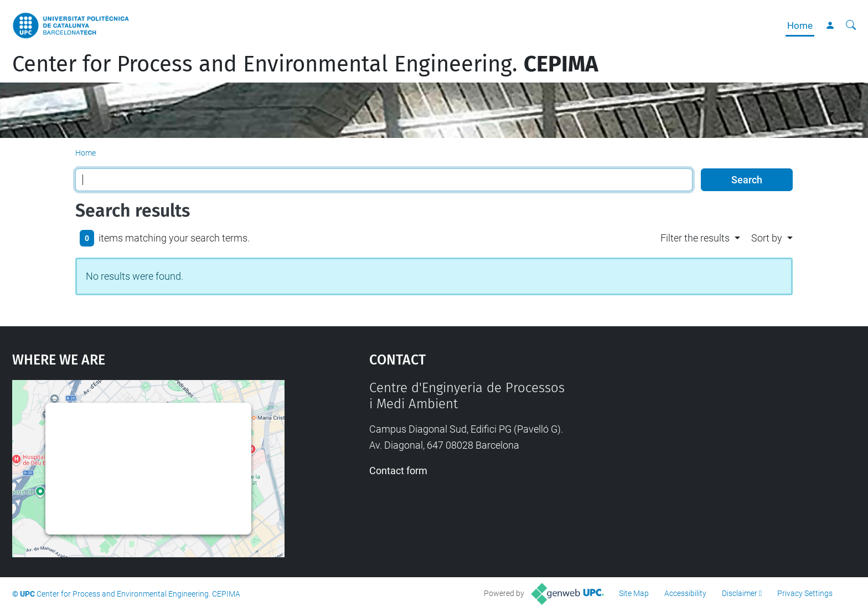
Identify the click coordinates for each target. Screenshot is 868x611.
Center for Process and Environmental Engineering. (305, 64)
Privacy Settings (805, 593)
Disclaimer (740, 593)
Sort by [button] (767, 238)
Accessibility (685, 593)
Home (800, 25)
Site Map (634, 593)
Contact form (398, 471)
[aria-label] (851, 25)
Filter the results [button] (695, 238)
